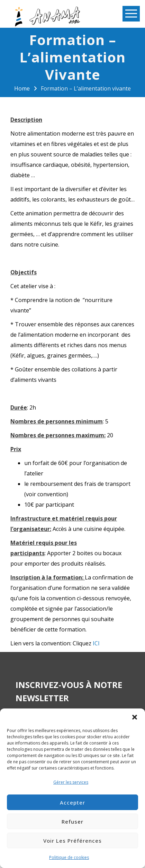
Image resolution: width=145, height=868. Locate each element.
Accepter (72, 802)
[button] (135, 717)
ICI (96, 643)
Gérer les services (71, 782)
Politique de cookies (69, 857)
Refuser (72, 822)
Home (22, 88)
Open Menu (131, 14)
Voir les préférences (72, 841)
